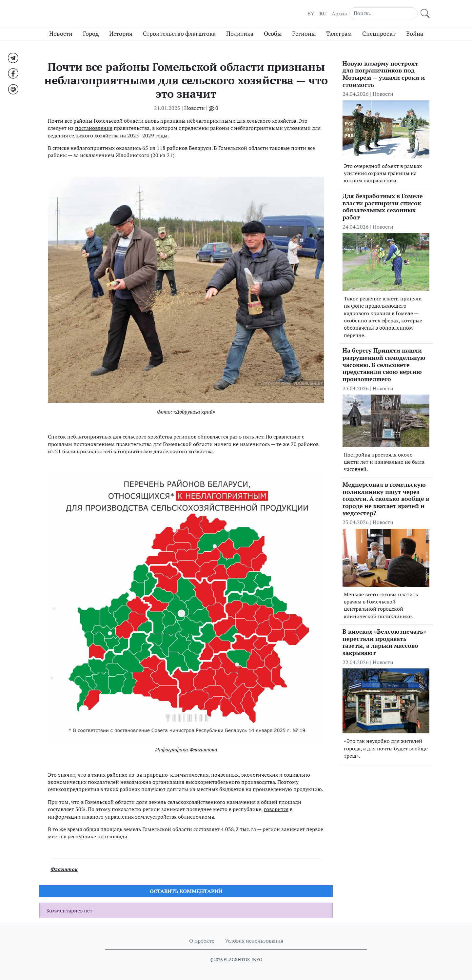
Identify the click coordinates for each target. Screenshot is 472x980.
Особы (273, 34)
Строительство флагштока (179, 34)
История (121, 34)
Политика (240, 34)
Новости (61, 34)
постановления (94, 128)
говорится (276, 809)
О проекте (202, 941)
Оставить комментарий (186, 891)
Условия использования (254, 941)
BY (311, 13)
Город (91, 34)
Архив (339, 13)
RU (323, 13)
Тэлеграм (339, 34)
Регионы (304, 34)
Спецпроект (379, 34)
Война (415, 34)
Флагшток (64, 869)
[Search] (383, 13)
